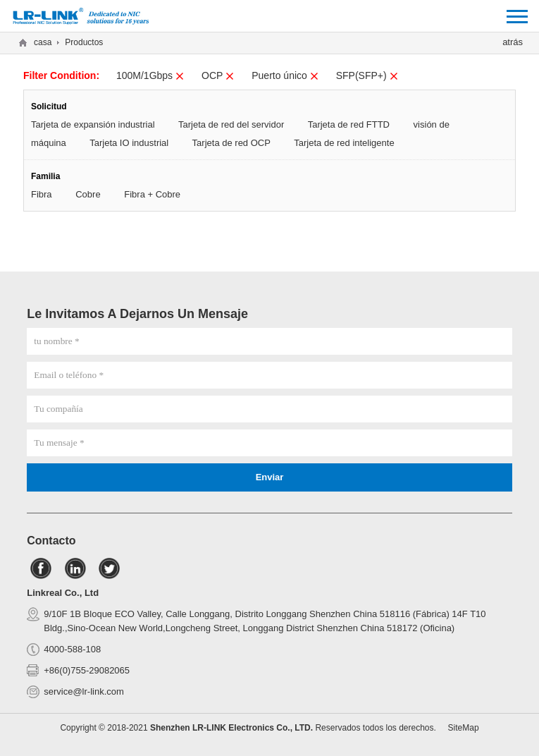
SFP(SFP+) (367, 75)
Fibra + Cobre (152, 194)
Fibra (42, 194)
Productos (84, 42)
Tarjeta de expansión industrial (93, 124)
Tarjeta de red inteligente (344, 143)
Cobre (88, 194)
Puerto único (285, 75)
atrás (513, 42)
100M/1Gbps (150, 75)
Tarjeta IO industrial (129, 143)
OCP (218, 75)
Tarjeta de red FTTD (349, 124)
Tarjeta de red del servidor (231, 124)
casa (43, 42)
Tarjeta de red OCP (231, 143)
